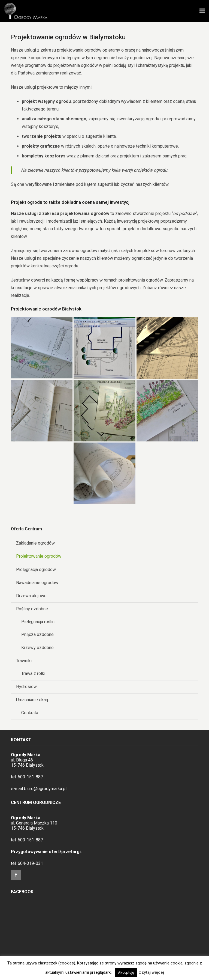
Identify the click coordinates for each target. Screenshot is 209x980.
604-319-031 (30, 863)
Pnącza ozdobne (37, 634)
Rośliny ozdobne (32, 609)
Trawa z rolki (33, 673)
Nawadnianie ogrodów (37, 583)
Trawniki (24, 661)
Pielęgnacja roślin (38, 622)
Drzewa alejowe (31, 596)
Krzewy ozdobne (37, 648)
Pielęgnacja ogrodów (36, 570)
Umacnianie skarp (33, 700)
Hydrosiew (26, 687)
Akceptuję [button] (126, 972)
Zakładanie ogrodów (35, 543)
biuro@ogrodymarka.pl (45, 789)
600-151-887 (30, 777)
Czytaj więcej (151, 972)
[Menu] (202, 11)
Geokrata (30, 713)
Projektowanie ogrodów (39, 556)
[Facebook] (16, 875)
